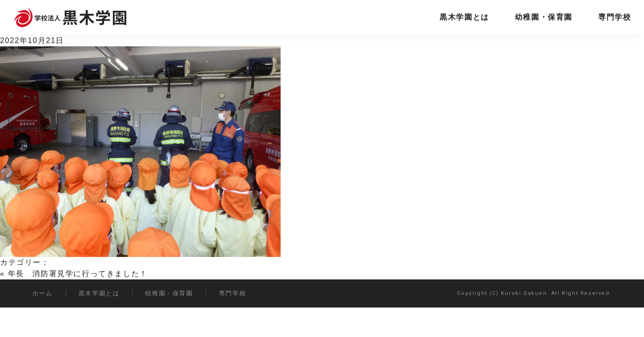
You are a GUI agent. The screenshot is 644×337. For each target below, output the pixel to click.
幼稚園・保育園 (544, 17)
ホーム (43, 293)
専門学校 (615, 17)
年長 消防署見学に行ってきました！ (78, 274)
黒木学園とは (464, 17)
